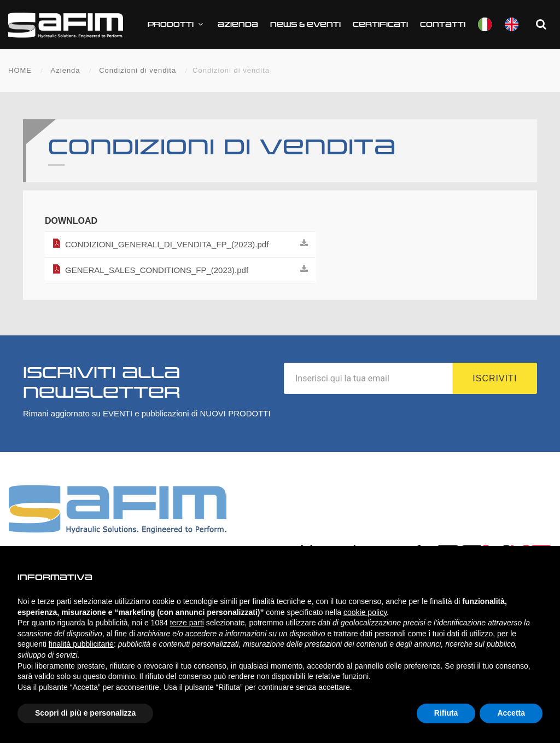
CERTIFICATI (380, 25)
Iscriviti (495, 378)
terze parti (187, 623)
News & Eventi (305, 25)
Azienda (238, 25)
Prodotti (177, 24)
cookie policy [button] (365, 612)
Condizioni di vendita (138, 70)
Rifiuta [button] (446, 713)
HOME (20, 70)
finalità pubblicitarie (81, 644)
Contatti (443, 25)
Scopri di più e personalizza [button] (85, 713)
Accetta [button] (511, 713)
